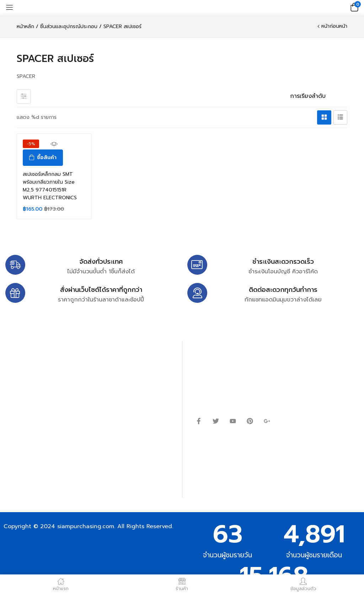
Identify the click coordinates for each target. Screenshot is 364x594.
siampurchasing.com (86, 526)
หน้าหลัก (25, 27)
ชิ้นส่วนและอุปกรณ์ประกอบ (69, 27)
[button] (353, 7)
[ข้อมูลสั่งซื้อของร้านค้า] (316, 96)
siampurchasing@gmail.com (66, 390)
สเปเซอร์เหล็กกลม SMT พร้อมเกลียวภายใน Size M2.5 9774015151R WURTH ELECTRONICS (50, 186)
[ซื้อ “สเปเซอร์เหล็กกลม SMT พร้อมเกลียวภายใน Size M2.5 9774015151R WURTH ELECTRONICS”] (43, 158)
